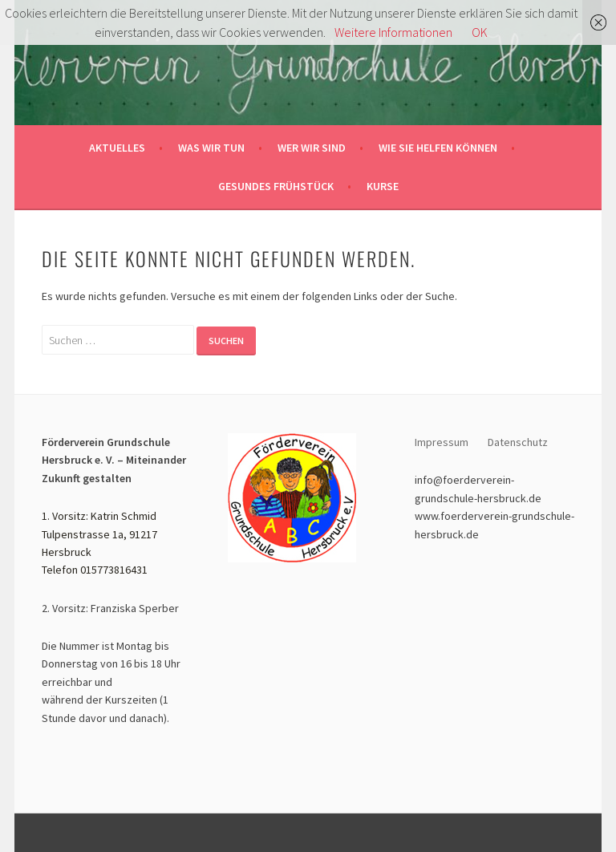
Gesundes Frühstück (276, 186)
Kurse (383, 186)
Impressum (442, 442)
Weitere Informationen (393, 32)
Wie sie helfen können (438, 148)
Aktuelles (117, 148)
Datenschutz (519, 442)
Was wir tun (211, 148)
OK (480, 32)
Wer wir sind (312, 148)
